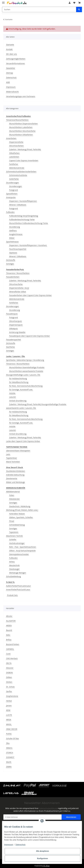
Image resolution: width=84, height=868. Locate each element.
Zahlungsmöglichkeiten (16, 59)
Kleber (12, 238)
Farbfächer (14, 164)
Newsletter (11, 68)
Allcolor (9, 616)
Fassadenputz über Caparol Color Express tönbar (30, 336)
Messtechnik (14, 565)
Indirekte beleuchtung (15, 475)
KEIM (8, 710)
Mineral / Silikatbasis (18, 205)
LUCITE (9, 715)
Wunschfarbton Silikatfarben (21, 135)
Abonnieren (71, 817)
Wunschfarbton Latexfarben (21, 127)
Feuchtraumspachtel (18, 249)
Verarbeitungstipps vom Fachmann (21, 96)
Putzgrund (14, 190)
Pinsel (12, 521)
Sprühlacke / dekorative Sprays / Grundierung (25, 360)
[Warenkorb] (79, 3)
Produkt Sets (12, 595)
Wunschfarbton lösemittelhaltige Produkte (27, 367)
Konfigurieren (43, 858)
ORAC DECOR (12, 729)
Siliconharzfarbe (16, 284)
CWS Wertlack (12, 658)
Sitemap (9, 73)
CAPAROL (10, 649)
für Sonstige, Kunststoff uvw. (21, 390)
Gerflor (9, 691)
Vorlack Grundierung (18, 401)
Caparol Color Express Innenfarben (24, 160)
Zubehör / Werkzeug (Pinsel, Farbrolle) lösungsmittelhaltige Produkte (38, 404)
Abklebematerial (13, 492)
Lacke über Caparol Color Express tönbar (23, 441)
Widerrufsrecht (12, 92)
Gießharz (13, 231)
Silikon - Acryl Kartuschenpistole (22, 551)
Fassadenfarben (13, 277)
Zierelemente (12, 478)
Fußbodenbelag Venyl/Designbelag (24, 216)
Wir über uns (11, 54)
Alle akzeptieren (43, 851)
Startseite (10, 45)
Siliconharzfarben (16, 146)
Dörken (9, 682)
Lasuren (13, 397)
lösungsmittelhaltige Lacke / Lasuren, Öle (23, 375)
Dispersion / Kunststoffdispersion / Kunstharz (28, 245)
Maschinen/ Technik (14, 536)
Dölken (9, 677)
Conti (8, 654)
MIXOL (9, 724)
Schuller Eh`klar (12, 738)
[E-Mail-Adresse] (33, 817)
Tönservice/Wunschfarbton (17, 120)
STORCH (10, 753)
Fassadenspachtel (14, 340)
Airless (12, 562)
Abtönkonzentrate (17, 168)
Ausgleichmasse (16, 234)
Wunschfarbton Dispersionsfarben (23, 124)
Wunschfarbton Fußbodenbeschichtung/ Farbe (29, 223)
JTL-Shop (46, 866)
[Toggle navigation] (3, 2)
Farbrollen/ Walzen (17, 514)
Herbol (9, 701)
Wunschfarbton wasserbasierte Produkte (26, 371)
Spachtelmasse (12, 242)
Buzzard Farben (13, 644)
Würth (9, 762)
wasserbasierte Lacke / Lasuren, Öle (21, 408)
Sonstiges (10, 264)
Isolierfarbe (14, 179)
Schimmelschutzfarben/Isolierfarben (21, 172)
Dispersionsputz (16, 325)
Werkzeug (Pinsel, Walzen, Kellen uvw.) (22, 510)
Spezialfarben (12, 194)
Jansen (9, 706)
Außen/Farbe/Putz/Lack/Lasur (18, 586)
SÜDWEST (10, 757)
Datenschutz (11, 78)
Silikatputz (13, 328)
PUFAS (9, 734)
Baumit (9, 630)
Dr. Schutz (10, 687)
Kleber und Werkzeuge (15, 482)
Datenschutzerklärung (48, 808)
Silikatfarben (14, 153)
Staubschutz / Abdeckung (20, 506)
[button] (70, 3)
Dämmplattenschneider (19, 554)
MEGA (9, 720)
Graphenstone (12, 696)
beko (8, 635)
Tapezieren (14, 532)
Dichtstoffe (11, 260)
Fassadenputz (12, 314)
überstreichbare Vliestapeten (18, 451)
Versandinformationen (15, 63)
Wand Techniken (13, 462)
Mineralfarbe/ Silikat (18, 292)
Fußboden (10, 212)
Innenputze (11, 197)
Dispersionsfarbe (16, 142)
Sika (8, 743)
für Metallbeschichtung (19, 382)
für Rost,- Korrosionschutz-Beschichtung (26, 386)
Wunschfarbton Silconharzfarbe (22, 131)
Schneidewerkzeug (17, 525)
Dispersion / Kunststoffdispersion (23, 201)
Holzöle (12, 393)
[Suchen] (39, 9)
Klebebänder (14, 499)
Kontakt (9, 49)
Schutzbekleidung (13, 576)
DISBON (9, 673)
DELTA (9, 663)
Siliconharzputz (15, 321)
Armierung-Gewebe (17, 332)
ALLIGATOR (11, 621)
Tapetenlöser (12, 458)
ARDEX (9, 625)
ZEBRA (9, 767)
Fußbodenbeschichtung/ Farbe (22, 219)
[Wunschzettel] (74, 3)
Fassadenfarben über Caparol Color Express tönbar (30, 295)
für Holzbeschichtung (18, 378)
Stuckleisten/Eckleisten (16, 471)
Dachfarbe (10, 347)
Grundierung (15, 227)
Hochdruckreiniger (17, 543)
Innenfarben (11, 138)
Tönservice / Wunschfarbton (18, 273)
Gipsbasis (13, 253)
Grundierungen (12, 183)
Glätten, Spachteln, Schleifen (21, 517)
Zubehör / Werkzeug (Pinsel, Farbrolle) (25, 149)
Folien (12, 495)
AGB (8, 82)
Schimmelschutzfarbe (18, 175)
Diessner (10, 668)
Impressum (11, 87)
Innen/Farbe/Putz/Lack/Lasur (18, 589)
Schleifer (13, 540)
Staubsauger (14, 569)
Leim (8, 454)
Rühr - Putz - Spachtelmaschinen (23, 547)
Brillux (9, 640)
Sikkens (9, 748)
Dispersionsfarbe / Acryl (19, 288)
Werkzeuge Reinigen (18, 573)
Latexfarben (14, 157)
